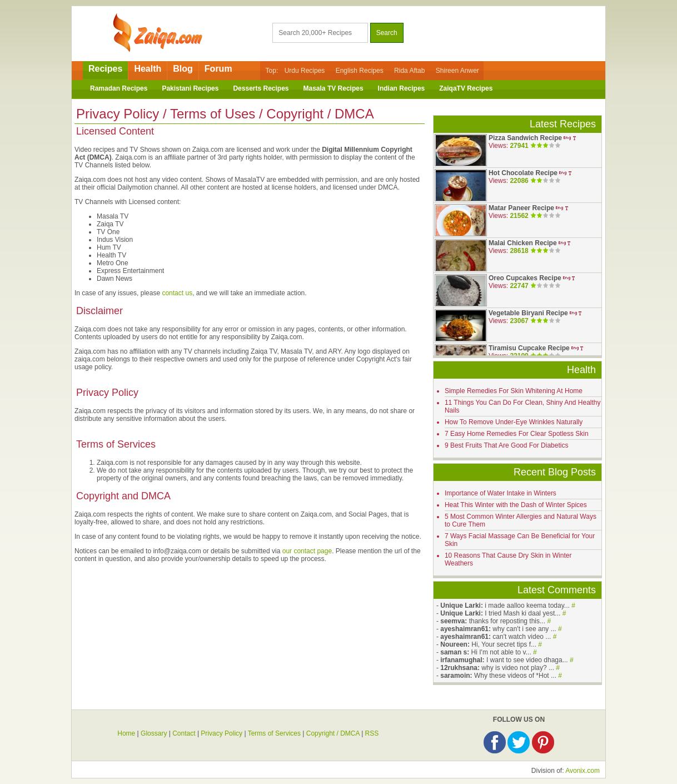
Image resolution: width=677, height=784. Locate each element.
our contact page (307, 551)
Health (148, 69)
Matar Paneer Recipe (521, 208)
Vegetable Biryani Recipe (528, 313)
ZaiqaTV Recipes (466, 88)
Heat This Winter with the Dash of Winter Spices (516, 505)
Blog (183, 69)
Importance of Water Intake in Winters (501, 493)
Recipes (105, 69)
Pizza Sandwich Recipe (525, 138)
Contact (184, 733)
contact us (177, 293)
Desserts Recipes (261, 88)
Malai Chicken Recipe (523, 243)
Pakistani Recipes (190, 88)
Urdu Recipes (305, 71)
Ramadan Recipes (119, 88)
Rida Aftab (409, 71)
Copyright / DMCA (333, 733)
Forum (218, 69)
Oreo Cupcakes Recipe (525, 278)
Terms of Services (274, 733)
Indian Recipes (402, 88)
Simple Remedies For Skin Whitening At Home (514, 391)
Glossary (154, 733)
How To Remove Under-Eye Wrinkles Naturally (514, 422)
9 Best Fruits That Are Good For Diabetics (507, 445)
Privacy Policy (221, 733)
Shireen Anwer (457, 71)
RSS (372, 733)
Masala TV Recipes (333, 88)
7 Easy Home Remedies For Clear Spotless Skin (517, 434)
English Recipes (360, 71)
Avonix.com (583, 771)
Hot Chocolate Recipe (523, 173)
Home (126, 733)
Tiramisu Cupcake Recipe (529, 348)
